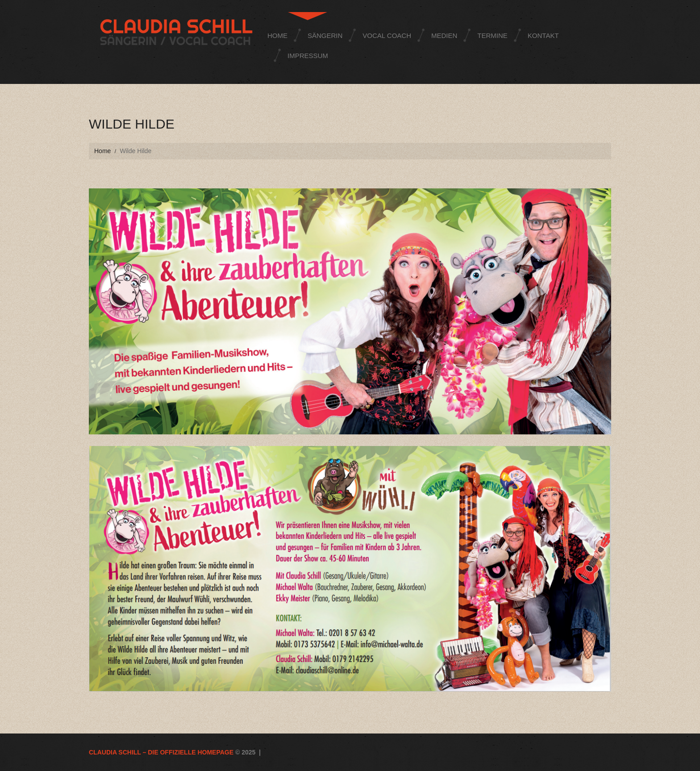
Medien (444, 35)
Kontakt (543, 35)
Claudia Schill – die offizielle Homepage (161, 752)
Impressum (308, 56)
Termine (492, 35)
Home (277, 35)
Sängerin (325, 35)
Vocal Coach (387, 35)
